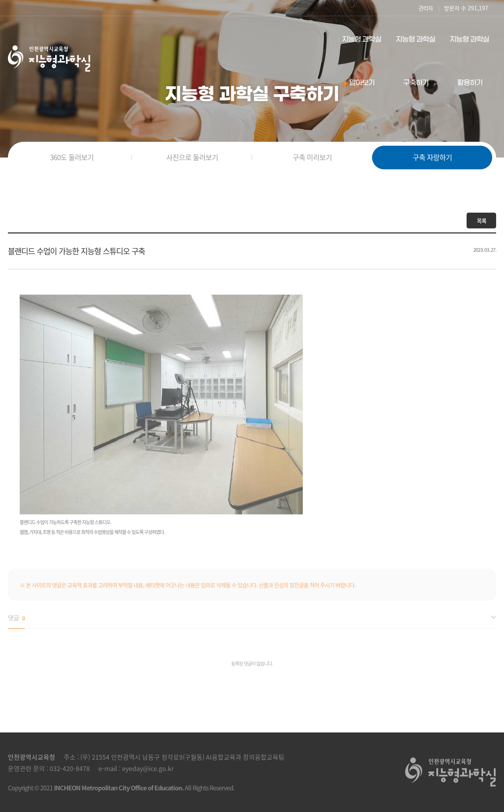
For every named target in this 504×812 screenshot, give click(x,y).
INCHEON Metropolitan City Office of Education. (119, 788)
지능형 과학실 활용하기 (469, 61)
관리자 (426, 8)
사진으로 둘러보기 (192, 157)
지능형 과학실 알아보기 (361, 61)
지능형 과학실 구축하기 (415, 61)
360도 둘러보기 (72, 157)
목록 (482, 221)
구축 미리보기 (312, 157)
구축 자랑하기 (432, 157)
